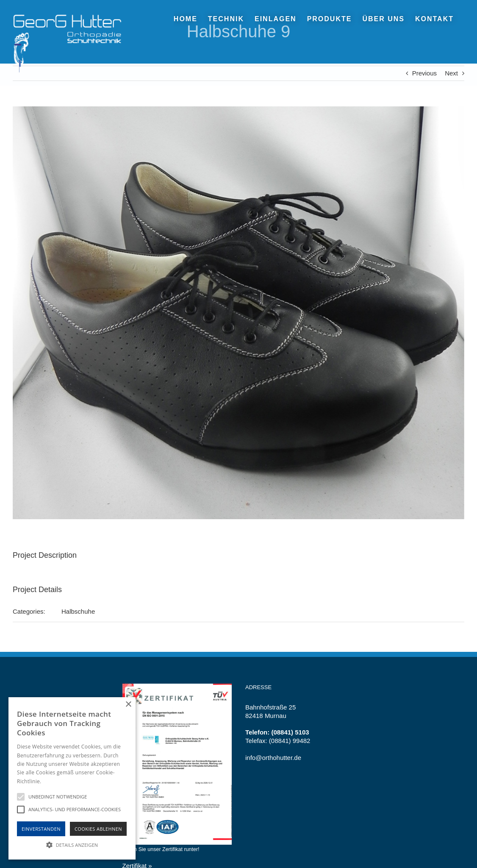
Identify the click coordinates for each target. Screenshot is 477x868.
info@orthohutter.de (273, 758)
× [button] (128, 705)
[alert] (72, 778)
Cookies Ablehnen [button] (98, 829)
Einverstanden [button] (41, 829)
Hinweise (53, 781)
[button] (72, 844)
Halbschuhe (78, 611)
